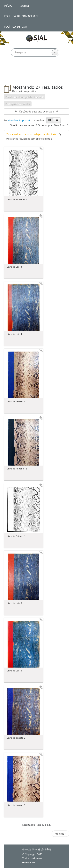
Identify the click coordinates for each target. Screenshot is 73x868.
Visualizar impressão (18, 120)
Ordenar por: (45, 125)
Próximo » (60, 834)
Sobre (25, 5)
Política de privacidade (21, 16)
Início (8, 5)
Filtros (12, 77)
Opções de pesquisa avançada (36, 111)
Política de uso (15, 26)
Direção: (14, 125)
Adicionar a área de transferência (41, 149)
